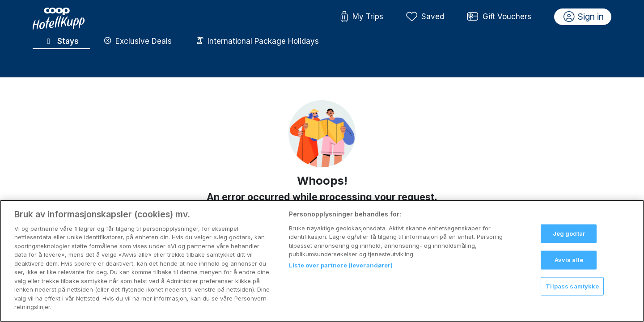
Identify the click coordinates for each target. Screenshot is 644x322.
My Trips (362, 17)
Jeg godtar (569, 233)
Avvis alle (569, 260)
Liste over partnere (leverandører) (341, 265)
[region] (322, 261)
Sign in (584, 17)
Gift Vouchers (499, 17)
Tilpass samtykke (572, 286)
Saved (425, 17)
